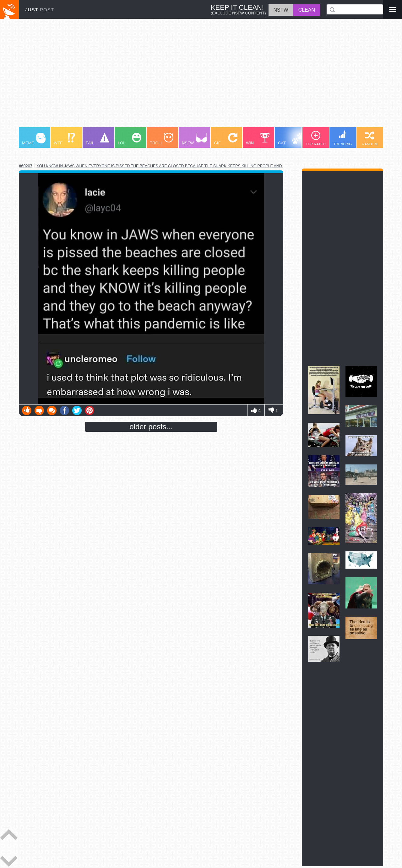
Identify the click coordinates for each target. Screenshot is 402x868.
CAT (291, 139)
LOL (130, 139)
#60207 (26, 166)
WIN (258, 139)
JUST (40, 10)
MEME (34, 139)
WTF (64, 139)
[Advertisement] (201, 76)
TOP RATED (316, 138)
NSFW (194, 139)
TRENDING (343, 138)
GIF (226, 139)
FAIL (98, 139)
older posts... (151, 427)
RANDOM (370, 138)
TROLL (162, 139)
